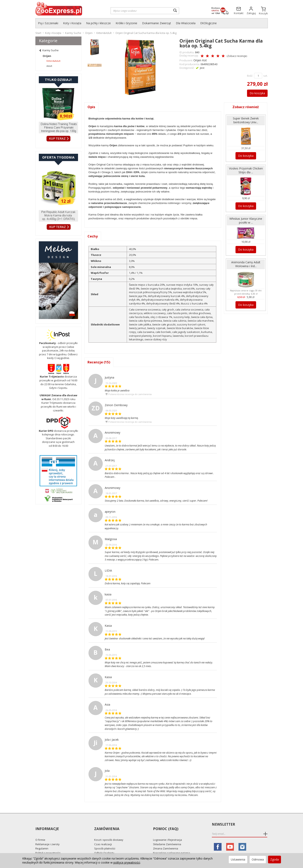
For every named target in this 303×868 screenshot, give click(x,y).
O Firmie (40, 833)
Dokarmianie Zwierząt (157, 23)
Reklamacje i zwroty (48, 837)
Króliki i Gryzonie (126, 23)
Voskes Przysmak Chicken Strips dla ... (246, 169)
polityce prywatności (127, 862)
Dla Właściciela (186, 23)
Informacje (47, 825)
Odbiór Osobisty (104, 846)
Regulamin (42, 842)
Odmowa (258, 859)
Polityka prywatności (48, 846)
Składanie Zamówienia (167, 837)
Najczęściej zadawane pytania (172, 846)
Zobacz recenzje (229, 56)
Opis (91, 106)
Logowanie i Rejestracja (167, 833)
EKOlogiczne (209, 23)
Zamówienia (106, 825)
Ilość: (250, 75)
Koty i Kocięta (72, 23)
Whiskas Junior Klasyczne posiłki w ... (246, 218)
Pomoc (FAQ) (165, 825)
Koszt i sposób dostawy (109, 833)
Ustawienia (238, 859)
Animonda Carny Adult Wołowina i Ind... (246, 260)
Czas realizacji (103, 837)
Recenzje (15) (99, 362)
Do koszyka (255, 92)
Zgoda (274, 859)
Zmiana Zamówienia (166, 842)
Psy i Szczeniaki (48, 23)
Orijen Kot (200, 60)
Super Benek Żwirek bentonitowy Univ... (246, 120)
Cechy (93, 236)
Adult (49, 66)
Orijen (47, 56)
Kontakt (40, 850)
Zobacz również (246, 106)
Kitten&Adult (53, 61)
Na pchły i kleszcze (98, 23)
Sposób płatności (105, 842)
